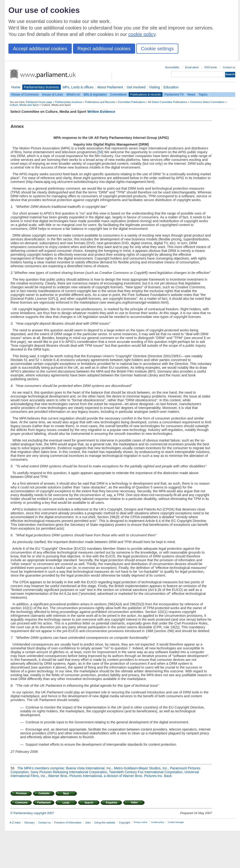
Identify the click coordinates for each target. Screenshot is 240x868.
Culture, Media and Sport (24, 105)
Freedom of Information (68, 823)
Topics (203, 94)
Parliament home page (39, 102)
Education (171, 87)
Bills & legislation (95, 94)
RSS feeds (211, 67)
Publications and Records (100, 102)
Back (168, 776)
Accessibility (172, 67)
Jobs (88, 823)
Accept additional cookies (40, 49)
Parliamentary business (42, 87)
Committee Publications (132, 102)
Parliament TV (174, 94)
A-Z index (15, 823)
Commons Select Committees (207, 102)
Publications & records (146, 94)
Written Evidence (101, 112)
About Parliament (110, 87)
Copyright (124, 823)
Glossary (30, 823)
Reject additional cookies (104, 49)
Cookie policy (158, 822)
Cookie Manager (176, 822)
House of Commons (25, 94)
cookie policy (142, 34)
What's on (73, 94)
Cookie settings (157, 49)
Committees (118, 94)
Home (16, 87)
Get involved (136, 87)
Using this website (105, 823)
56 (100, 152)
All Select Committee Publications (168, 102)
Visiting (154, 87)
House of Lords (52, 94)
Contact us (229, 67)
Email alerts (192, 67)
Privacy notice (141, 822)
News (191, 94)
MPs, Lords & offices (78, 87)
